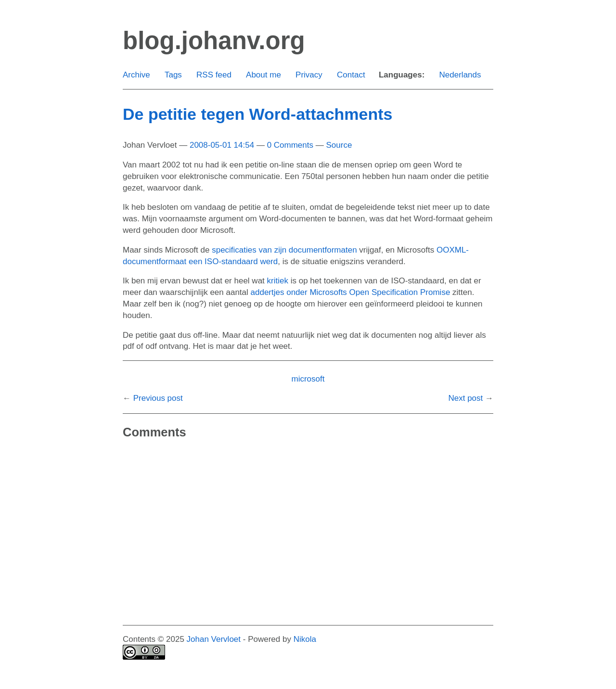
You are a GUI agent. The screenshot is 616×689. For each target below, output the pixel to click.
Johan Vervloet (214, 639)
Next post (465, 398)
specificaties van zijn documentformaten (284, 250)
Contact (351, 75)
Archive (136, 75)
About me (263, 75)
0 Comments (290, 145)
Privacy (309, 75)
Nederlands (460, 75)
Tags (173, 75)
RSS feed (214, 75)
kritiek (278, 281)
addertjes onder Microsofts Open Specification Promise (351, 292)
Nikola (305, 639)
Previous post (158, 398)
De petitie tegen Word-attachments (257, 114)
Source (339, 145)
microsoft (308, 379)
